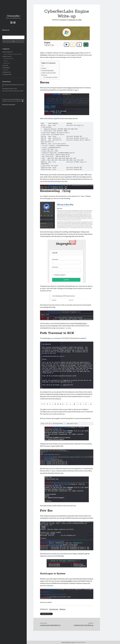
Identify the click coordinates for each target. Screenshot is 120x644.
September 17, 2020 (75, 20)
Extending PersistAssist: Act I (10, 89)
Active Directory (8, 59)
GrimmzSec (13, 16)
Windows (6, 63)
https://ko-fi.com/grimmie (9, 104)
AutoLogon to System (51, 77)
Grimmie (63, 20)
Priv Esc (45, 75)
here (70, 88)
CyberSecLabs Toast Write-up (84, 625)
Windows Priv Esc (46, 614)
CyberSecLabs (6, 56)
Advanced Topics (7, 52)
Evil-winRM (68, 581)
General (4, 65)
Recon (44, 68)
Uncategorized (6, 74)
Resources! (6, 30)
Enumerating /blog (48, 71)
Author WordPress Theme (68, 642)
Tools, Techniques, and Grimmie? (12, 54)
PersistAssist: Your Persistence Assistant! (13, 91)
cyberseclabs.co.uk (72, 53)
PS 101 (5, 70)
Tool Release (6, 72)
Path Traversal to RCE (49, 73)
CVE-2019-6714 (80, 323)
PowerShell (5, 68)
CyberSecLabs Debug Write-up (50, 625)
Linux (5, 61)
